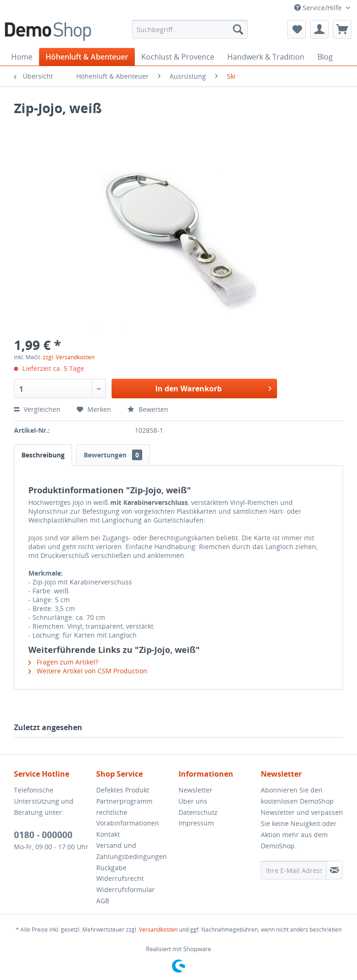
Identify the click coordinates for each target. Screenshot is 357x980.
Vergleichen (37, 409)
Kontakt (108, 834)
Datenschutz (198, 812)
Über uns (193, 801)
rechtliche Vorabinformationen (128, 818)
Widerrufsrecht (120, 878)
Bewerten (148, 409)
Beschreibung (43, 455)
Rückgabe (111, 868)
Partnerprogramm (124, 801)
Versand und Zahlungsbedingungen (132, 851)
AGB (103, 901)
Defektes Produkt (123, 790)
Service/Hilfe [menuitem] (319, 8)
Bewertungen (113, 455)
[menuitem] (190, 29)
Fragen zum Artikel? (63, 662)
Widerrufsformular (126, 889)
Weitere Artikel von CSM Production (88, 671)
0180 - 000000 (43, 835)
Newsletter (195, 790)
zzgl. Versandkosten (69, 357)
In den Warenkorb (213, 387)
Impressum (196, 823)
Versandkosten (158, 930)
